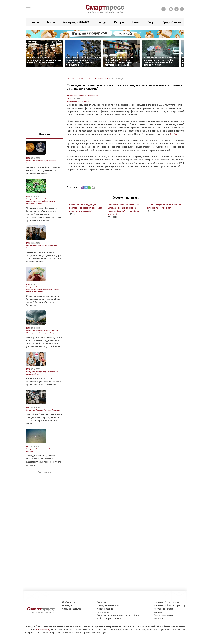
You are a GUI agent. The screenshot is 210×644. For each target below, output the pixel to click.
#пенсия (39, 287)
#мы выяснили (32, 246)
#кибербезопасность (34, 204)
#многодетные (51, 246)
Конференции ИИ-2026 (76, 22)
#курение (47, 410)
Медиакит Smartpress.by (166, 602)
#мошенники (50, 199)
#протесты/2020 (83, 101)
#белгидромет (32, 333)
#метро (39, 372)
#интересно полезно (34, 291)
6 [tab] (116, 70)
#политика (71, 101)
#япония (29, 451)
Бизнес (136, 22)
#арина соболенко (50, 372)
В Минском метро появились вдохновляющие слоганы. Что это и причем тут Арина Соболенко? (43, 382)
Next (182, 53)
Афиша (51, 22)
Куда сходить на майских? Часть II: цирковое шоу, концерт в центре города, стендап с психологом (84, 61)
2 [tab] (100, 70)
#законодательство (51, 289)
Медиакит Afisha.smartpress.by (169, 605)
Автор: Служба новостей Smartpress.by (82, 95)
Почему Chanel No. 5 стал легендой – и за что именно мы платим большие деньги (44, 60)
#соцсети (56, 410)
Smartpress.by (43, 629)
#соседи (39, 410)
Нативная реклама (163, 609)
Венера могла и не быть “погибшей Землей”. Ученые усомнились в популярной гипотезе (43, 170)
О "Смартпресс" (70, 602)
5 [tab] (112, 70)
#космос (52, 161)
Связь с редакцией (72, 609)
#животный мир (55, 449)
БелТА (173, 134)
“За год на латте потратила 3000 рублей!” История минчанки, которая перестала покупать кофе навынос (121, 61)
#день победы (42, 201)
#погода (39, 330)
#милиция (40, 199)
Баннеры (158, 612)
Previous (28, 53)
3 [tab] (104, 70)
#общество (31, 161)
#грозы (46, 333)
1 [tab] (96, 70)
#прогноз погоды (51, 330)
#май (41, 333)
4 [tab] (108, 70)
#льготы (29, 248)
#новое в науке (42, 161)
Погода (102, 22)
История (119, 22)
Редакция (67, 605)
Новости (34, 22)
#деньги (52, 201)
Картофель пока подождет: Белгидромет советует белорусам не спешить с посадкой (86, 208)
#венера (29, 163)
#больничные (49, 287)
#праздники (31, 201)
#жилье (41, 246)
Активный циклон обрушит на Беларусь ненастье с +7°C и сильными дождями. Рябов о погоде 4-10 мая (160, 61)
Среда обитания (172, 22)
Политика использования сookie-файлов (118, 615)
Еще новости (43, 472)
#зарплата (30, 289)
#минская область (33, 374)
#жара (53, 333)
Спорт (151, 22)
